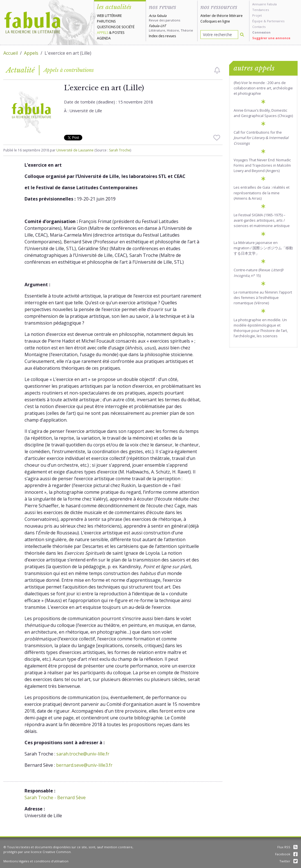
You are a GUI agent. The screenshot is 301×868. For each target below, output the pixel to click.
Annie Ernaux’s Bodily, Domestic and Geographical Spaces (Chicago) (263, 113)
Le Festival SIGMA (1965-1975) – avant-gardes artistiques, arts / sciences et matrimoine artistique (262, 220)
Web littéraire (109, 16)
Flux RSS (287, 847)
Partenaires (276, 21)
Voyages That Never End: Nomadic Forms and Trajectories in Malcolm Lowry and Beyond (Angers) (262, 165)
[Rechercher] (242, 35)
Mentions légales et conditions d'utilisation (36, 861)
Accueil (11, 53)
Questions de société (116, 27)
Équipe (257, 21)
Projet (257, 15)
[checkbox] (217, 70)
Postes (118, 33)
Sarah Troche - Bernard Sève (55, 797)
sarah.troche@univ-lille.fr (83, 754)
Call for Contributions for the (261, 138)
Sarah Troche (120, 150)
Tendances (261, 10)
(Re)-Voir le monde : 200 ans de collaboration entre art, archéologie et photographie (263, 88)
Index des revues (162, 36)
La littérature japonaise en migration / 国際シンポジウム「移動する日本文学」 (263, 248)
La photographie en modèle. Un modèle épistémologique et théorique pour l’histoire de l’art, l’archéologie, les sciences (261, 328)
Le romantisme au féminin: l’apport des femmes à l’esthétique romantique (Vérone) (263, 298)
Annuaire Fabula (265, 4)
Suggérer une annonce (271, 38)
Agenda (104, 38)
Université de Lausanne (75, 150)
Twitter (288, 861)
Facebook (286, 854)
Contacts (259, 27)
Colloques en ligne (215, 21)
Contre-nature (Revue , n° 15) (258, 273)
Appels (103, 33)
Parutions (106, 21)
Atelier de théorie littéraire (222, 16)
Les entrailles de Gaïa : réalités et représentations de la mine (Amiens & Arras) (262, 193)
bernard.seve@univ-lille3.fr (84, 765)
